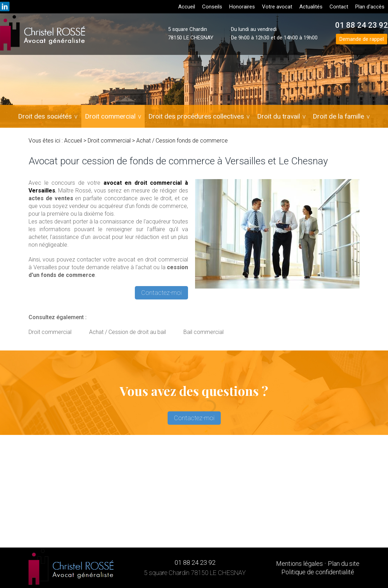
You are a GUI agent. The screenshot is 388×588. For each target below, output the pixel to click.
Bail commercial (204, 332)
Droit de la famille (338, 116)
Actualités (311, 7)
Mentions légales (299, 564)
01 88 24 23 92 (362, 25)
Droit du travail (279, 116)
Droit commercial (111, 116)
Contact (339, 7)
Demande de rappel (362, 39)
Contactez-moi (161, 293)
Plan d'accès (370, 7)
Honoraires (242, 7)
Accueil (187, 7)
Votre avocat (277, 7)
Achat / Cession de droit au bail (127, 332)
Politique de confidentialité (318, 572)
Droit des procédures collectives (196, 116)
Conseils (212, 7)
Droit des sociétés (46, 116)
